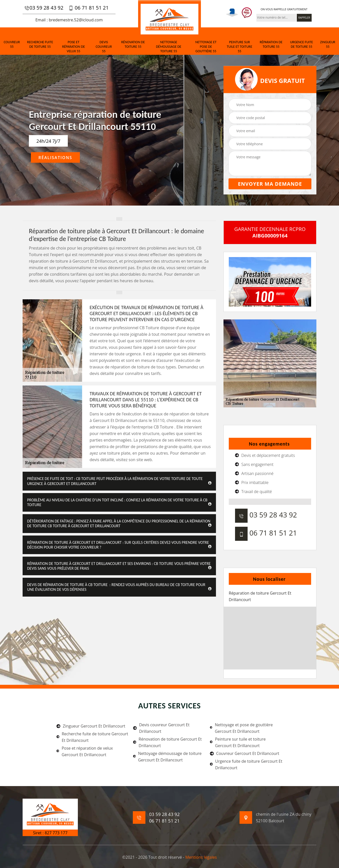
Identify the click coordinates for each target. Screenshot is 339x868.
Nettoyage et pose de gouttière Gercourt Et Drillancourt (241, 728)
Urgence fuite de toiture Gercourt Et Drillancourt (246, 764)
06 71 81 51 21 (88, 8)
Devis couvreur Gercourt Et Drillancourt (161, 728)
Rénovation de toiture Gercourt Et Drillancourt (167, 742)
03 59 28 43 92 (44, 8)
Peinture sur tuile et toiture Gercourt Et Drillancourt (238, 742)
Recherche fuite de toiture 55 (40, 44)
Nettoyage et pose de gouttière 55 (206, 47)
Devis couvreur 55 (104, 47)
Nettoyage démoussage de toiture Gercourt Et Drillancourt (167, 757)
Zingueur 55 (328, 44)
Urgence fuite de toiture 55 (301, 44)
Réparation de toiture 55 (271, 44)
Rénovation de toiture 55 (133, 44)
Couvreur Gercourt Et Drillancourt (245, 753)
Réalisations (55, 158)
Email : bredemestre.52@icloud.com (69, 20)
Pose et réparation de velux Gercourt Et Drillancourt (85, 751)
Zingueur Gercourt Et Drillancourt (91, 726)
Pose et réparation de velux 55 (73, 47)
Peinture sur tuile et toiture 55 (240, 47)
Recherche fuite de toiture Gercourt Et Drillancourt (92, 737)
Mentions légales (201, 857)
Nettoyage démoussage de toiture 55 (169, 47)
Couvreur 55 (12, 44)
